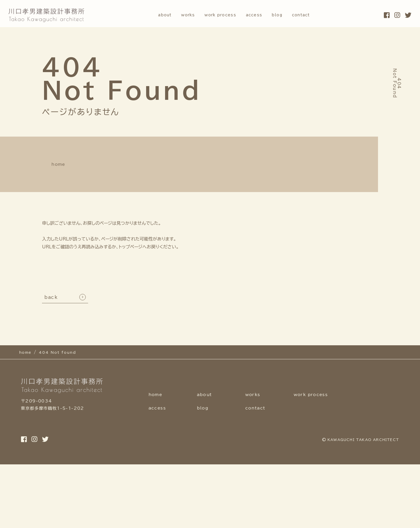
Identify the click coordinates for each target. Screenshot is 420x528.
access (257, 15)
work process (219, 15)
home (52, 163)
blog (283, 15)
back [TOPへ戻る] (51, 294)
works (181, 15)
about (154, 15)
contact (311, 15)
